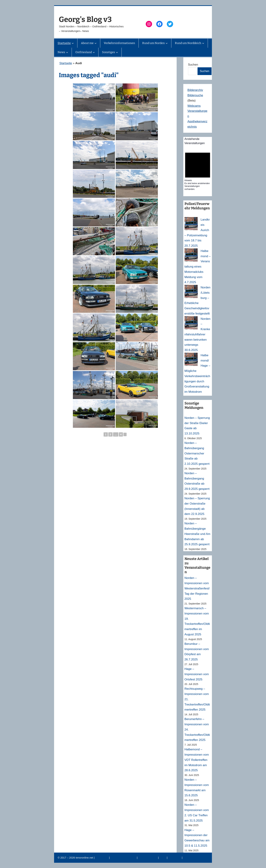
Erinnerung (175, 858)
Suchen (193, 65)
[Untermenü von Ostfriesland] (94, 52)
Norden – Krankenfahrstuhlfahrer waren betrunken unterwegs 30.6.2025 (198, 335)
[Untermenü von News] (67, 52)
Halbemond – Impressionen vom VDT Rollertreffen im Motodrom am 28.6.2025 (197, 760)
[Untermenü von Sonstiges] (117, 52)
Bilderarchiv (195, 90)
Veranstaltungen (148, 858)
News (163, 858)
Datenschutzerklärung (124, 858)
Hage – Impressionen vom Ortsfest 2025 (197, 674)
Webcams (194, 106)
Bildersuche (195, 95)
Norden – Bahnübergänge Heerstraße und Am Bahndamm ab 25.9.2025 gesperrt (197, 534)
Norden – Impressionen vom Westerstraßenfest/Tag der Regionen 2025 (197, 588)
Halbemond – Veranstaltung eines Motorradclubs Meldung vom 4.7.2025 (198, 267)
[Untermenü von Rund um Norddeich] (203, 43)
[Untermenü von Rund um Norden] (167, 43)
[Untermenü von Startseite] (73, 43)
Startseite (66, 63)
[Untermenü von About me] (96, 43)
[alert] (198, 170)
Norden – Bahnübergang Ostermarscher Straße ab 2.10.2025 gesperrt (197, 453)
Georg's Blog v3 (85, 19)
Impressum (102, 858)
